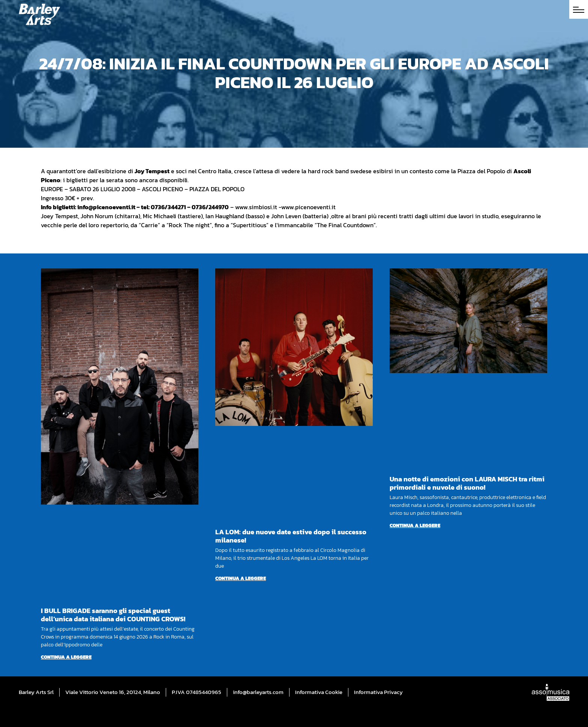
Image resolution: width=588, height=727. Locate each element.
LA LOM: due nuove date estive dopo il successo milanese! (291, 536)
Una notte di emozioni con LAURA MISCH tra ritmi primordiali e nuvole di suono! (467, 483)
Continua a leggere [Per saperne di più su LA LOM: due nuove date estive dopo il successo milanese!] (241, 578)
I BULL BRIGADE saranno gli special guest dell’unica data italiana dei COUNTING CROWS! (113, 615)
